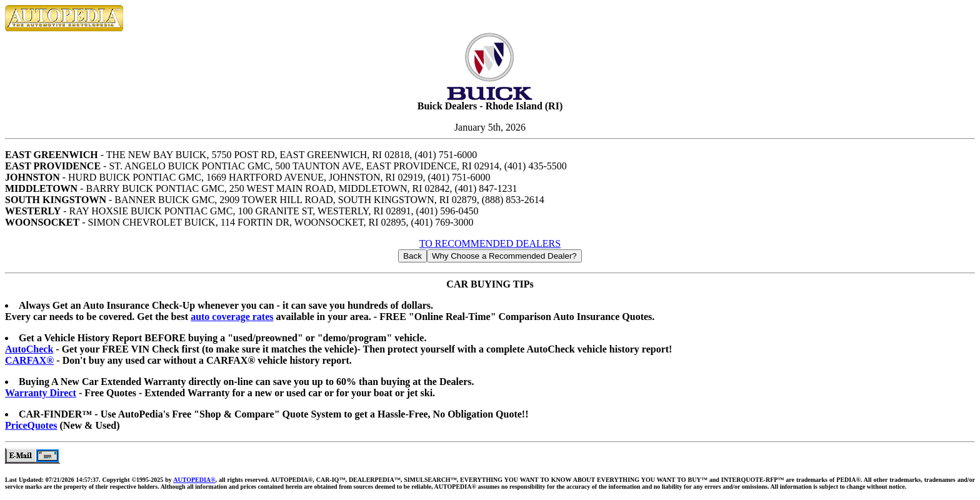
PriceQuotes (31, 425)
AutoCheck (29, 349)
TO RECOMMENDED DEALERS (490, 243)
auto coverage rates (232, 317)
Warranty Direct (41, 393)
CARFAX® (29, 360)
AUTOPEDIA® (194, 480)
